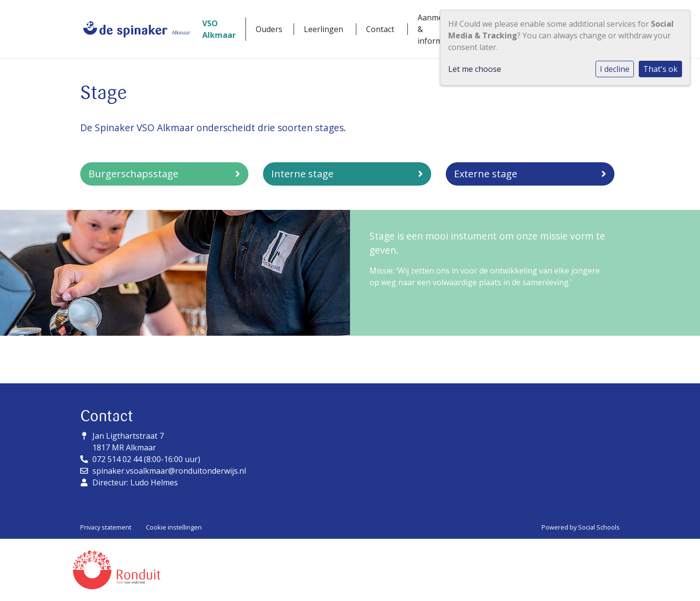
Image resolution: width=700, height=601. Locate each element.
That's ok (660, 69)
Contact (380, 29)
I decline (615, 69)
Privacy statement (106, 527)
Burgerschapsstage (164, 174)
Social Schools (599, 527)
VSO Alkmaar (219, 29)
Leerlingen (324, 29)
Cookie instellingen (174, 527)
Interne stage (347, 174)
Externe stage (530, 174)
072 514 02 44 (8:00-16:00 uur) (146, 459)
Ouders (269, 29)
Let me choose (475, 69)
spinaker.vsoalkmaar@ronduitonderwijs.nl (169, 471)
